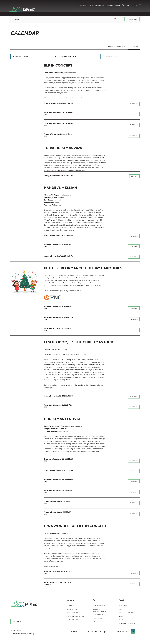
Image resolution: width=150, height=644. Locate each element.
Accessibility (98, 618)
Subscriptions (72, 610)
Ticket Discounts (74, 613)
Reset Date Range (111, 57)
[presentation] (25, 281)
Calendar (70, 606)
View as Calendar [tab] (117, 47)
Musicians (123, 606)
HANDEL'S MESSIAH (60, 188)
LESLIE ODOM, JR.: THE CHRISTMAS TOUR (79, 342)
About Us (108, 6)
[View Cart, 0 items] (132, 19)
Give (90, 6)
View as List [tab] (134, 47)
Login (116, 6)
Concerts (82, 6)
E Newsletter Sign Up (127, 623)
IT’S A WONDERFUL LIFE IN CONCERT (75, 526)
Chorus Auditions (126, 613)
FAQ (94, 622)
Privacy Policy (16, 631)
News (121, 616)
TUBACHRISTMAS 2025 (63, 148)
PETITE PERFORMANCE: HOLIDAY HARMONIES (83, 268)
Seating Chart (98, 615)
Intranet (17, 622)
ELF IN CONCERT (58, 66)
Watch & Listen (72, 620)
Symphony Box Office (75, 616)
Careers (122, 610)
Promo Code (116, 19)
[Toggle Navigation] (134, 6)
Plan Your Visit (99, 606)
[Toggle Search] (126, 6)
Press (121, 620)
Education (98, 6)
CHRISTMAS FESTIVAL (62, 419)
